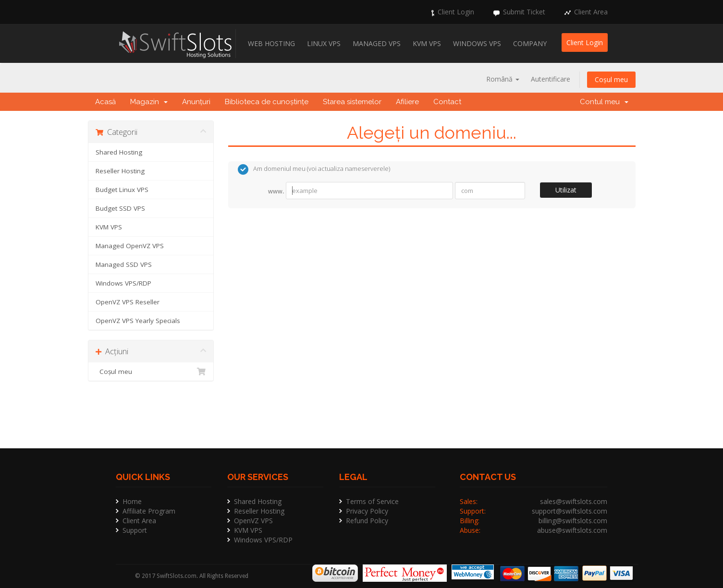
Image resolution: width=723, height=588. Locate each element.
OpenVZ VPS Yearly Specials (138, 321)
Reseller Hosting (120, 171)
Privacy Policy (367, 511)
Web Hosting (271, 43)
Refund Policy (367, 521)
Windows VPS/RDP (123, 283)
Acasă (105, 102)
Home (132, 501)
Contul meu (604, 102)
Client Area (591, 12)
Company (530, 43)
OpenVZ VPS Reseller (128, 302)
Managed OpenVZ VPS (130, 246)
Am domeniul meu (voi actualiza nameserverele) (314, 169)
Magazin (149, 102)
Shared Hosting (119, 152)
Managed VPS (377, 43)
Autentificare (551, 79)
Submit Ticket (524, 12)
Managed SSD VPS (124, 264)
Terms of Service (372, 501)
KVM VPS (427, 43)
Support (135, 530)
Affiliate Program (149, 511)
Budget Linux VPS (122, 190)
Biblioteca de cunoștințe (267, 102)
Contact (447, 102)
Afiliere (407, 102)
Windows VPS (477, 43)
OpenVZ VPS (253, 521)
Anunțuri (196, 102)
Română (503, 79)
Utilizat (566, 190)
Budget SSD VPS (120, 208)
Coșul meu (611, 79)
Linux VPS (324, 43)
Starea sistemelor (352, 102)
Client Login (456, 12)
